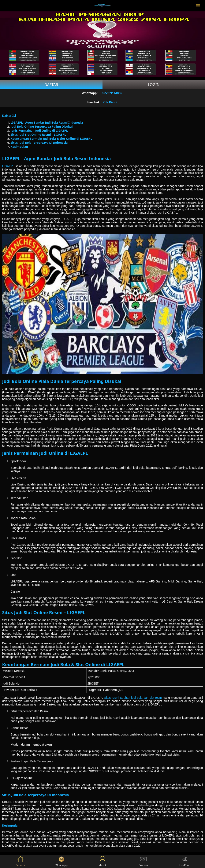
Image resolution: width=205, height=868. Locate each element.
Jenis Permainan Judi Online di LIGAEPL (39, 131)
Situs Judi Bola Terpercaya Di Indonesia (39, 143)
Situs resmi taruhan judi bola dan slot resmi (133, 698)
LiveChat (184, 861)
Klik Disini (110, 102)
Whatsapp (62, 861)
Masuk (102, 861)
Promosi (144, 861)
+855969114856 (111, 93)
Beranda (20, 861)
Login (154, 85)
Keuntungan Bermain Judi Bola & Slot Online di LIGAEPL (51, 139)
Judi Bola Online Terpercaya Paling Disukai (42, 126)
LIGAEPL (8, 166)
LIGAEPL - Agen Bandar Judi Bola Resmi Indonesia (47, 122)
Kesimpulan (19, 147)
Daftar (51, 85)
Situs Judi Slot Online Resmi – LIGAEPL (38, 135)
